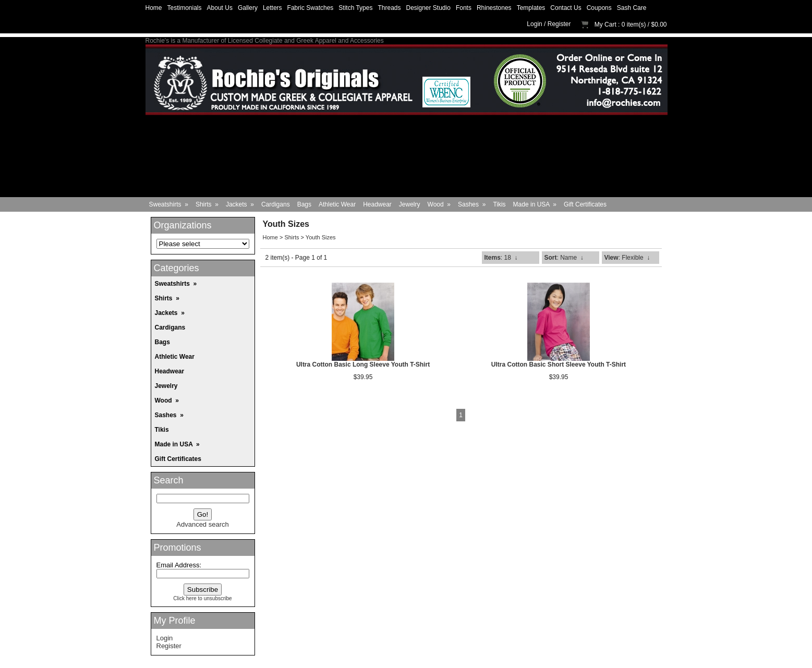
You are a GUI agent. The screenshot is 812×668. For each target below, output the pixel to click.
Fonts (464, 8)
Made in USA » (535, 204)
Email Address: (179, 565)
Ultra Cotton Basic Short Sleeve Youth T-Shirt (559, 365)
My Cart (605, 25)
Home (154, 8)
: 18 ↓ (501, 258)
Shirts (292, 237)
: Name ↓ (564, 258)
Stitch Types (355, 8)
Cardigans (276, 204)
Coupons (599, 8)
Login (534, 24)
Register (559, 24)
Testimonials (185, 8)
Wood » (439, 204)
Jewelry (410, 204)
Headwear (377, 204)
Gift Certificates (585, 204)
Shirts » (207, 204)
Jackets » (240, 204)
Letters (272, 8)
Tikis (499, 204)
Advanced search (202, 524)
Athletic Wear (337, 204)
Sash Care (632, 8)
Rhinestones (494, 8)
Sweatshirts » (169, 204)
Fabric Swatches (311, 8)
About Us (220, 8)
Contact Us (566, 8)
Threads (389, 8)
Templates (531, 8)
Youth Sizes (321, 237)
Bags (304, 204)
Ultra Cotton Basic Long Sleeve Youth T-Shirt (363, 365)
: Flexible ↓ (627, 258)
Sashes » (472, 204)
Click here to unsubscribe (202, 598)
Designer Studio (428, 8)
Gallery (248, 8)
